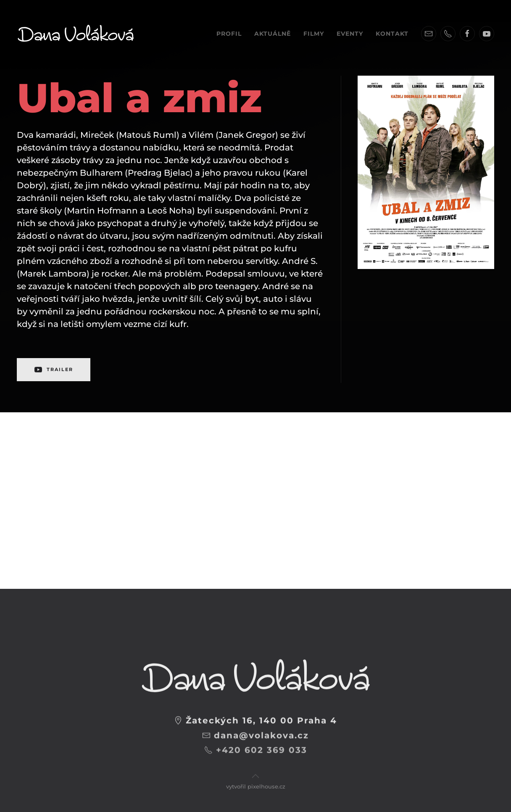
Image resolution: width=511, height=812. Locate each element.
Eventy (350, 34)
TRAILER (54, 366)
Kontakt (392, 34)
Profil (229, 34)
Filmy (314, 34)
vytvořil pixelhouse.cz (256, 780)
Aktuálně (273, 34)
